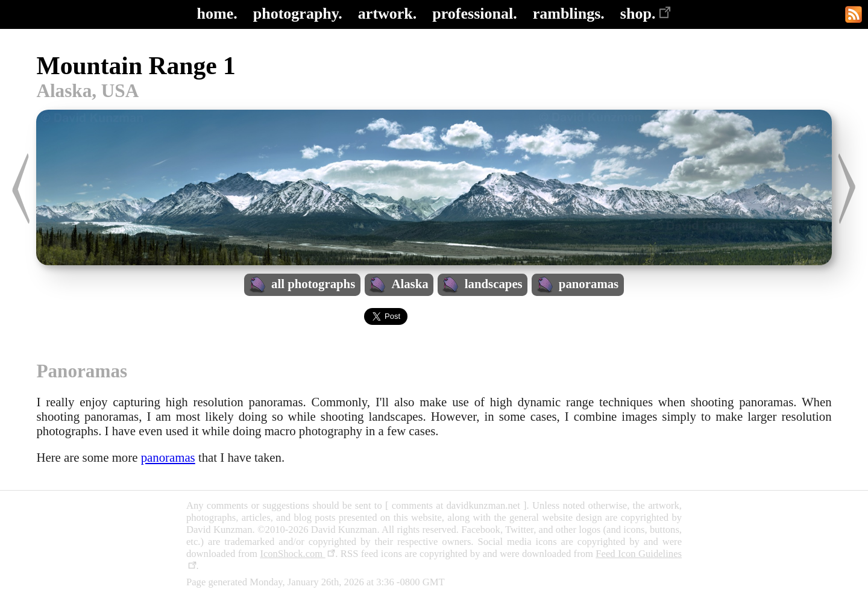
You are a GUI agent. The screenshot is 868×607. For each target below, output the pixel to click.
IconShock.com (297, 554)
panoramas (168, 457)
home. (217, 14)
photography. (298, 14)
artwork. (387, 14)
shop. (646, 14)
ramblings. (569, 14)
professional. (474, 14)
